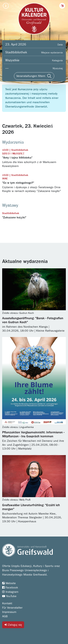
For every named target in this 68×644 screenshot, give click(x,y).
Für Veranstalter (12, 608)
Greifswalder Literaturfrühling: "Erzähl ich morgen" (31, 507)
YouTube (9, 596)
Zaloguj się (13, 625)
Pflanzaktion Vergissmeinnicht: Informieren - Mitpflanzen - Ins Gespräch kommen (33, 434)
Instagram (10, 592)
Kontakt (7, 603)
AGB (5, 616)
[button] (62, 6)
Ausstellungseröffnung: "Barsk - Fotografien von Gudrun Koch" (33, 320)
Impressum (9, 612)
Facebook (10, 588)
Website (9, 583)
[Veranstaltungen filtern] (34, 76)
